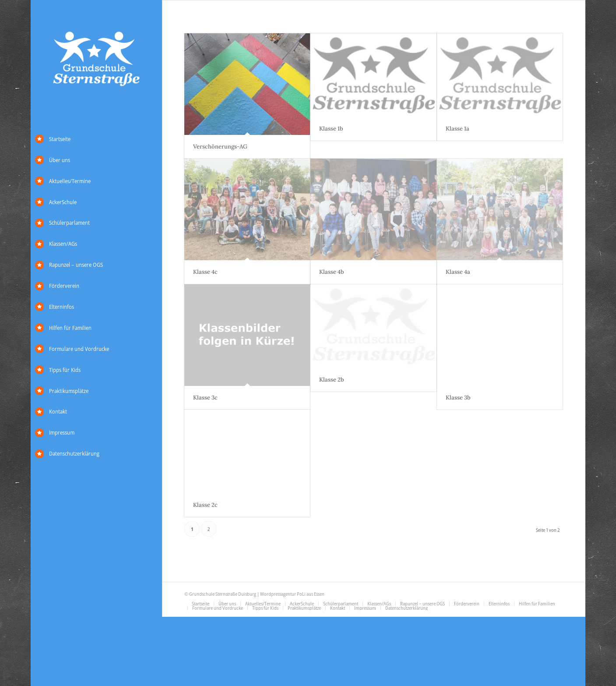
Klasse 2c (205, 505)
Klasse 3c (205, 398)
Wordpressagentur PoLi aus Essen (292, 594)
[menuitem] (96, 139)
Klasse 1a (458, 129)
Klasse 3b (458, 398)
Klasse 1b (331, 129)
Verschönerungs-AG (220, 147)
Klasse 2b (332, 380)
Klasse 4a (458, 272)
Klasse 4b (332, 272)
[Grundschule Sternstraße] (96, 60)
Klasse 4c (205, 272)
